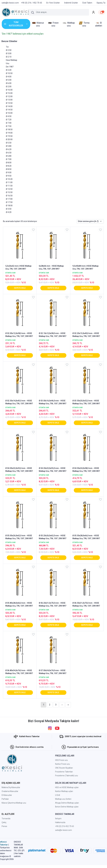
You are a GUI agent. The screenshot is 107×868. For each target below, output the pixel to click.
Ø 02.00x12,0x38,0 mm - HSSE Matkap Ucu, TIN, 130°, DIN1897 (19, 335)
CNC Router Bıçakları (64, 768)
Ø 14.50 (9, 110)
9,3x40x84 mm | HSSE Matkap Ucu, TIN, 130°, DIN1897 (85, 267)
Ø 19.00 (9, 133)
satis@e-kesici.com (64, 830)
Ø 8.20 (9, 166)
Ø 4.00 (9, 77)
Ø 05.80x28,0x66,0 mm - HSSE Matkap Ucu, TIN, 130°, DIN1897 (19, 604)
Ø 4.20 (9, 212)
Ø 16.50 (9, 196)
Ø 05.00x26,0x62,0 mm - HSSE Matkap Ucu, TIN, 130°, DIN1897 (19, 537)
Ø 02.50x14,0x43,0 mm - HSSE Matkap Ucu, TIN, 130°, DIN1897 (19, 402)
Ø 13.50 (9, 103)
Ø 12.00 (9, 96)
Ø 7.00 (9, 159)
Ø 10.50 (9, 73)
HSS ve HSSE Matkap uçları (67, 787)
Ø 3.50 (9, 209)
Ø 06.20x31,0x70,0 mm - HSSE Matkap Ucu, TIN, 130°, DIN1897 (53, 604)
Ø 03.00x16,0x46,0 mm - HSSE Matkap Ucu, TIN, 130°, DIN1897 (53, 402)
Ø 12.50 (9, 189)
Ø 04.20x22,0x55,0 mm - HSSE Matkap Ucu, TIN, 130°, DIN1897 (53, 470)
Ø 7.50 (9, 126)
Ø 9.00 (9, 172)
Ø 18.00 (9, 206)
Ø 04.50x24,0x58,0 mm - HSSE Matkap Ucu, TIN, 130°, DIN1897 (86, 470)
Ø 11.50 (9, 186)
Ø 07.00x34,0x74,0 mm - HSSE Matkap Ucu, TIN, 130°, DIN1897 (53, 672)
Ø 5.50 (9, 143)
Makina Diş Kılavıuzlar (11, 787)
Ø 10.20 (9, 179)
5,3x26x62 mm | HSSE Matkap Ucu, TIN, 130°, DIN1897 (18, 267)
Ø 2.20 (9, 70)
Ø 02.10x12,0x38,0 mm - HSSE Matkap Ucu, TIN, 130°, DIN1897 (53, 335)
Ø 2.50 (9, 50)
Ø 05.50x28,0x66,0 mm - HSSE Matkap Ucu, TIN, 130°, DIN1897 (86, 537)
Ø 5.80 (9, 146)
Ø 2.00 (9, 87)
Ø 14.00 (9, 106)
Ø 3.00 (9, 53)
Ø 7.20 (9, 120)
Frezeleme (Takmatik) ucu (67, 776)
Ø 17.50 (9, 202)
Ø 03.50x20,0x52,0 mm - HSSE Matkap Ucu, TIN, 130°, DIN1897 (86, 402)
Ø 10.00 (9, 113)
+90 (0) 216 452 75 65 (65, 826)
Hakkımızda (60, 822)
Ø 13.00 (9, 100)
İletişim (58, 819)
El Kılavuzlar (7, 795)
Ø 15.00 (9, 93)
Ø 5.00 (9, 80)
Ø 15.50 (9, 192)
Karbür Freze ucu (62, 764)
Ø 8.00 (9, 163)
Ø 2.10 (9, 57)
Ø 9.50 (9, 176)
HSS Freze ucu (61, 760)
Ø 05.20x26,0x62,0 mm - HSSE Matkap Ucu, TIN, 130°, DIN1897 (53, 537)
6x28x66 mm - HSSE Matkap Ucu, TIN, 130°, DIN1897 (51, 267)
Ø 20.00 (9, 139)
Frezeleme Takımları (64, 772)
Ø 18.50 (9, 130)
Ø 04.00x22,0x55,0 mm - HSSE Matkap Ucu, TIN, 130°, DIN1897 (19, 470)
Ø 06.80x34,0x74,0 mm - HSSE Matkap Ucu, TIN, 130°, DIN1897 (19, 672)
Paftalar (5, 799)
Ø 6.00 (9, 83)
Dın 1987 (10, 67)
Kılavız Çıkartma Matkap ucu (14, 803)
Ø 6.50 (9, 153)
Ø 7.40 (9, 123)
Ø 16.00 (9, 90)
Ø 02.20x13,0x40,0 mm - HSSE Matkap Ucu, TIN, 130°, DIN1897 (86, 335)
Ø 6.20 (9, 149)
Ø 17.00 (9, 199)
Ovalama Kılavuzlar (10, 791)
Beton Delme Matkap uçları (67, 807)
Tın (7, 47)
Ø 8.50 (9, 169)
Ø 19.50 (9, 136)
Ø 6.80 (9, 156)
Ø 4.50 (9, 116)
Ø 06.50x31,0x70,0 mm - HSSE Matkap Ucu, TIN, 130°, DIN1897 (86, 604)
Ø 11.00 (9, 182)
